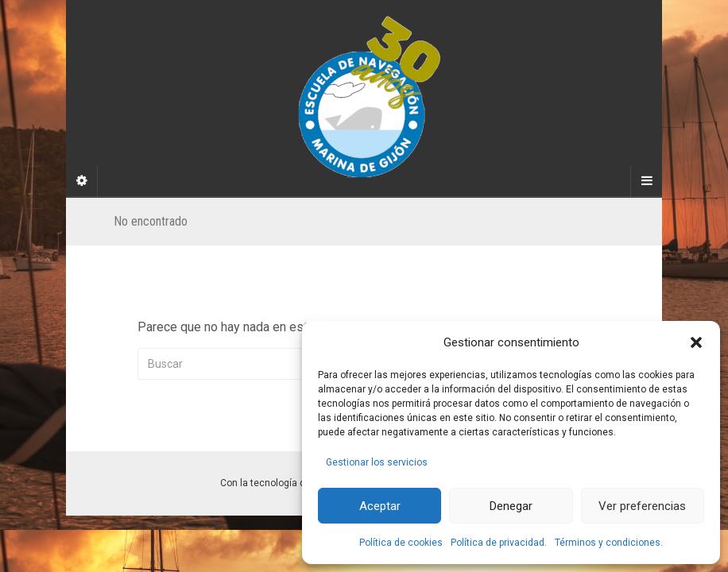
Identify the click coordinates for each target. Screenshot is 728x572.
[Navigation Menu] (646, 181)
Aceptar (380, 506)
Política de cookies (401, 543)
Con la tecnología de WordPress (291, 483)
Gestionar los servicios (377, 462)
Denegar (511, 506)
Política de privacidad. (499, 543)
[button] (696, 342)
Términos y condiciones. (609, 543)
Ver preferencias (642, 506)
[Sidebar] (82, 181)
